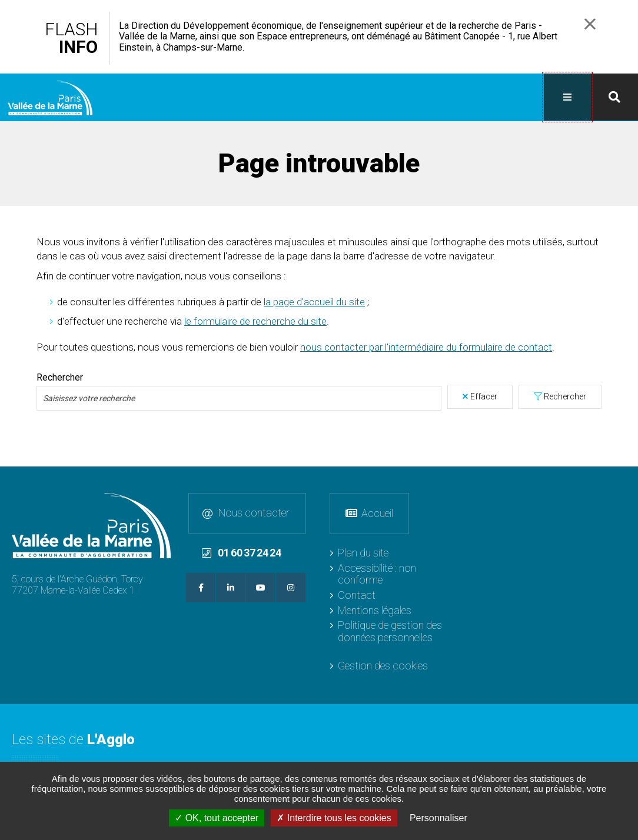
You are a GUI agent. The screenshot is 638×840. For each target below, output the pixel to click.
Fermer (590, 24)
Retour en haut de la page (626, 478)
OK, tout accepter (217, 818)
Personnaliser (438, 818)
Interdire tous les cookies (334, 818)
